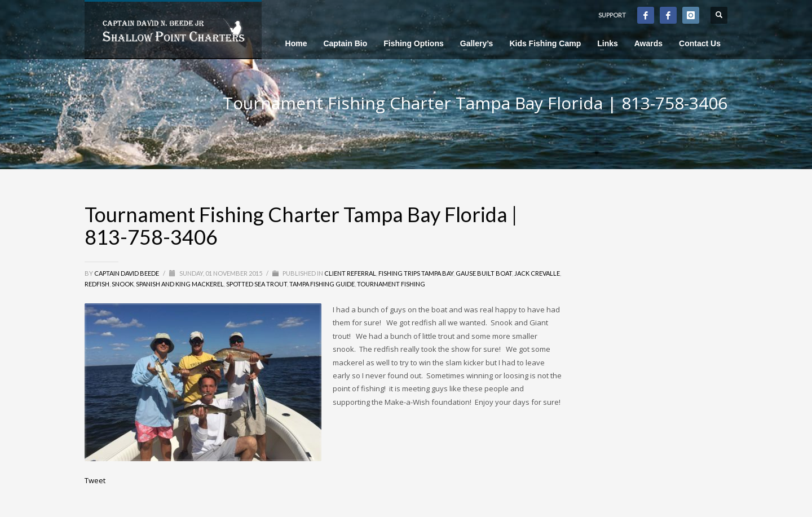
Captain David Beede (127, 273)
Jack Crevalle (537, 273)
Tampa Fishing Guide (322, 284)
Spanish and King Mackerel (180, 284)
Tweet (95, 480)
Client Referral (350, 273)
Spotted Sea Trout (257, 284)
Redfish (97, 284)
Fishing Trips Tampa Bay (416, 273)
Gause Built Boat (484, 273)
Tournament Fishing (391, 284)
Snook (123, 284)
